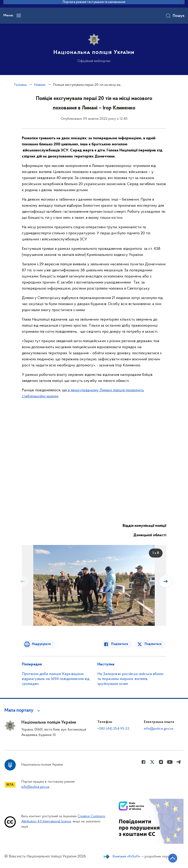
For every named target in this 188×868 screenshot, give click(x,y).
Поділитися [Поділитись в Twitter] (153, 644)
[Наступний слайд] (166, 581)
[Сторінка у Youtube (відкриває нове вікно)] (170, 762)
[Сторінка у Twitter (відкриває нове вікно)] (152, 762)
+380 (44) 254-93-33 (112, 729)
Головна (21, 85)
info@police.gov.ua (158, 729)
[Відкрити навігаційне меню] (19, 16)
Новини (40, 85)
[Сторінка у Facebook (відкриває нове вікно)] (143, 762)
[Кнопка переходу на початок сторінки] (171, 858)
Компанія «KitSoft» (126, 856)
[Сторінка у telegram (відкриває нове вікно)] (179, 762)
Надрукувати (40, 644)
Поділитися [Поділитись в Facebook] (121, 644)
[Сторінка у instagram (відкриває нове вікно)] (161, 762)
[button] (24, 711)
